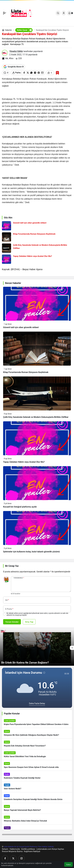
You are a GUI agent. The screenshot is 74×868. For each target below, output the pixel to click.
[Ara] (58, 13)
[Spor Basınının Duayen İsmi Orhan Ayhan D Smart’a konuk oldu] (37, 765)
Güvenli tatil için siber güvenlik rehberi (21, 327)
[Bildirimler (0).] (69, 13)
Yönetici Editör (16, 51)
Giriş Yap (29, 622)
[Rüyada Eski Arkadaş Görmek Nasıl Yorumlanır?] (37, 744)
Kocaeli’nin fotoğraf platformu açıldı (20, 507)
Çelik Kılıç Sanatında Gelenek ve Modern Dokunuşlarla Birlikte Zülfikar (36, 417)
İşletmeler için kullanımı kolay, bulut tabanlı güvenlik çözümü (31, 552)
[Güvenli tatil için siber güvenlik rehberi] (37, 226)
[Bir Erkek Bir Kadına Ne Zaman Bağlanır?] (37, 648)
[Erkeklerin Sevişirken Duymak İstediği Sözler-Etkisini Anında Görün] (37, 798)
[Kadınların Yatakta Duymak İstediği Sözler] (37, 776)
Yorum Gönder (12, 622)
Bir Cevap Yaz (12, 566)
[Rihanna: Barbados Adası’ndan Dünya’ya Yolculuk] (37, 819)
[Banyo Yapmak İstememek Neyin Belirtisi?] (37, 808)
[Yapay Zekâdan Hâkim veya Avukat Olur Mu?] (37, 259)
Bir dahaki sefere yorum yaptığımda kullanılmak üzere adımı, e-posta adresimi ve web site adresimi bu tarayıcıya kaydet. (37, 614)
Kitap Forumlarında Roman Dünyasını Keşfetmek (26, 372)
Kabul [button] (68, 865)
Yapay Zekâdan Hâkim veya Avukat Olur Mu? (24, 462)
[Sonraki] (72, 648)
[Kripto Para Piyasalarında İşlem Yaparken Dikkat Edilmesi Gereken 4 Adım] (37, 723)
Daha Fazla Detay (37, 703)
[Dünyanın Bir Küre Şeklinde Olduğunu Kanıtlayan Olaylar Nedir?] (37, 733)
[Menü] (5, 13)
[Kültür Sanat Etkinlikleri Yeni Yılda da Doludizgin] (37, 755)
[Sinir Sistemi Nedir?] (37, 787)
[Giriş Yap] (64, 13)
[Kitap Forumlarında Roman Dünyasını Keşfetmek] (37, 237)
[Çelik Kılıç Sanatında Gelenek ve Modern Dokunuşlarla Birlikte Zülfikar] (37, 248)
